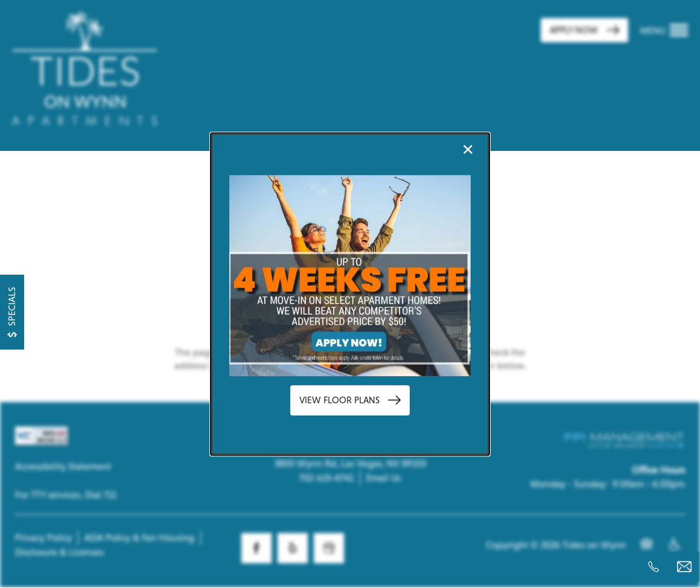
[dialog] (350, 294)
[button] (350, 401)
